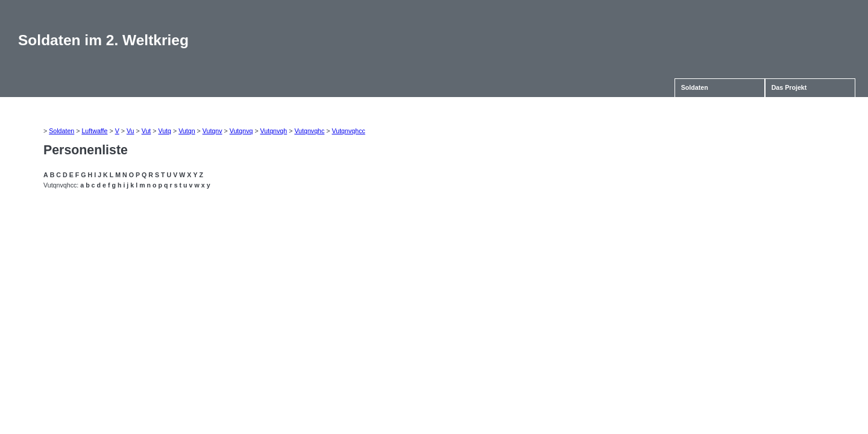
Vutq (165, 131)
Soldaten (695, 87)
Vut (146, 131)
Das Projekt (789, 87)
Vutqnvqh (274, 131)
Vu (131, 131)
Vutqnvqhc (309, 131)
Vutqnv (212, 131)
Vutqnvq (241, 131)
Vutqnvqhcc (349, 131)
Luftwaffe (94, 131)
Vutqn (187, 131)
